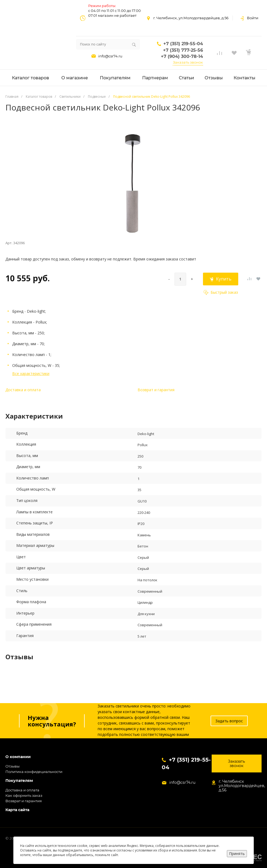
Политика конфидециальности (34, 772)
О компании (18, 757)
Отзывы (12, 766)
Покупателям (19, 781)
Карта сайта (17, 810)
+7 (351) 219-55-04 (183, 44)
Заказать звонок (188, 62)
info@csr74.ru (110, 56)
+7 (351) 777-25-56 (183, 50)
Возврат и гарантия (156, 390)
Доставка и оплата (23, 390)
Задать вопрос (229, 721)
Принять (237, 854)
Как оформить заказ (24, 795)
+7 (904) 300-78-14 (182, 56)
